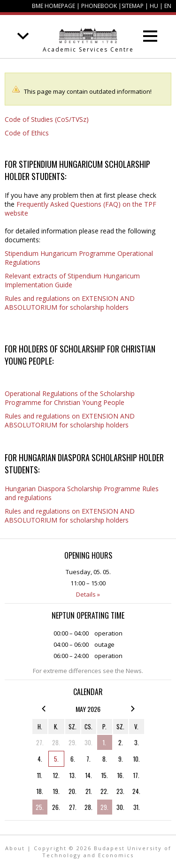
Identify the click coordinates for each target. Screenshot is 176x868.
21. (89, 791)
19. (56, 791)
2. (121, 742)
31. (137, 807)
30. (88, 742)
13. (73, 775)
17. (136, 775)
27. (40, 742)
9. (121, 759)
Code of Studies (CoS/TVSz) (47, 119)
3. (137, 742)
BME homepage (54, 6)
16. (121, 775)
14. (89, 775)
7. (88, 759)
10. (137, 759)
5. (56, 759)
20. (73, 791)
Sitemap (133, 6)
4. (40, 759)
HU (154, 6)
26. (56, 807)
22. (104, 791)
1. (104, 742)
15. (105, 775)
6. (73, 759)
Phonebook (99, 6)
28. (56, 742)
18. (40, 791)
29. (73, 742)
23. (120, 791)
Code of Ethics (27, 133)
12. (56, 775)
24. (136, 791)
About (15, 848)
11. (40, 775)
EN (168, 6)
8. (105, 759)
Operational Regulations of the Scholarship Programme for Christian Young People (70, 398)
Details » (88, 594)
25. (40, 807)
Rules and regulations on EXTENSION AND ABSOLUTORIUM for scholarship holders (70, 303)
